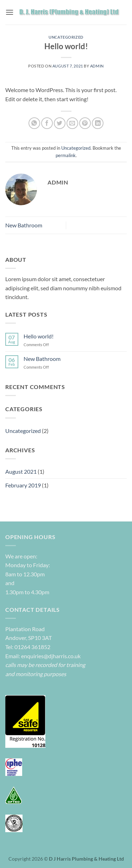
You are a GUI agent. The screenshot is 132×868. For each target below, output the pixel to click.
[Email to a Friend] (72, 123)
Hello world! (39, 336)
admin (97, 66)
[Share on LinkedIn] (98, 123)
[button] (10, 12)
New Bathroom (24, 225)
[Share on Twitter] (60, 123)
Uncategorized (66, 37)
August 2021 (21, 471)
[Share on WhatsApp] (34, 123)
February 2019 (23, 485)
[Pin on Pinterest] (85, 123)
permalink (66, 155)
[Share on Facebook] (47, 123)
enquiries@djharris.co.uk (50, 656)
